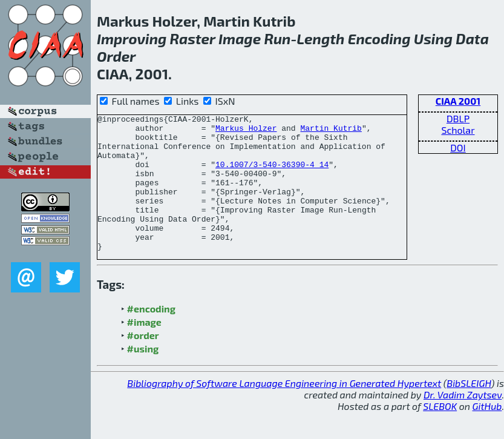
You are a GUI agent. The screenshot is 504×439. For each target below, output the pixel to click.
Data (472, 38)
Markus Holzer (246, 131)
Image (240, 38)
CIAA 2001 (458, 101)
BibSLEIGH (469, 410)
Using (433, 38)
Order (116, 56)
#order (143, 362)
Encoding (379, 38)
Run (277, 38)
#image (144, 349)
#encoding (151, 336)
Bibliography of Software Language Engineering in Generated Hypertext (284, 410)
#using (143, 376)
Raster (193, 38)
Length (320, 38)
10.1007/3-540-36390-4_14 (272, 175)
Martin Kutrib (331, 131)
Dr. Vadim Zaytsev (463, 422)
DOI (458, 147)
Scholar (458, 130)
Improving (132, 38)
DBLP (458, 118)
